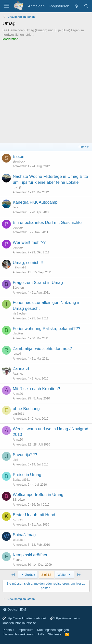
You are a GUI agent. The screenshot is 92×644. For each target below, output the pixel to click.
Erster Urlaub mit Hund (34, 515)
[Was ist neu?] (76, 6)
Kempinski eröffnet (30, 555)
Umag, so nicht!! (28, 263)
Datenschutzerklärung (19, 634)
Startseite (55, 634)
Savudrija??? (25, 455)
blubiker (18, 333)
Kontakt (9, 630)
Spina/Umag (24, 535)
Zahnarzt (21, 369)
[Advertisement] (46, 90)
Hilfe (41, 634)
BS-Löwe (19, 500)
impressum (26, 630)
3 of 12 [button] (46, 575)
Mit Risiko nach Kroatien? (36, 389)
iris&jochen (20, 314)
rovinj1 (17, 187)
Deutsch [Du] (15, 609)
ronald (17, 354)
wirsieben (19, 540)
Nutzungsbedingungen (53, 630)
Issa (15, 207)
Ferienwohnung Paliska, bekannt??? (46, 329)
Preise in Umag (27, 475)
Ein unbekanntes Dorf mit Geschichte (47, 223)
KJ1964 (18, 520)
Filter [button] (82, 147)
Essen (19, 157)
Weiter (65, 575)
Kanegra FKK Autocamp (35, 202)
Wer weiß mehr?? (29, 242)
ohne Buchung (26, 409)
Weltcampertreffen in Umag (38, 495)
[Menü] (7, 6)
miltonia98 (20, 267)
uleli (15, 460)
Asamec (18, 374)
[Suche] (86, 6)
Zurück (28, 575)
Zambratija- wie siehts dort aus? (42, 349)
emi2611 (18, 414)
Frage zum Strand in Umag (38, 283)
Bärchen (18, 288)
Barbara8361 (21, 480)
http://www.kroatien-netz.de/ (26, 618)
